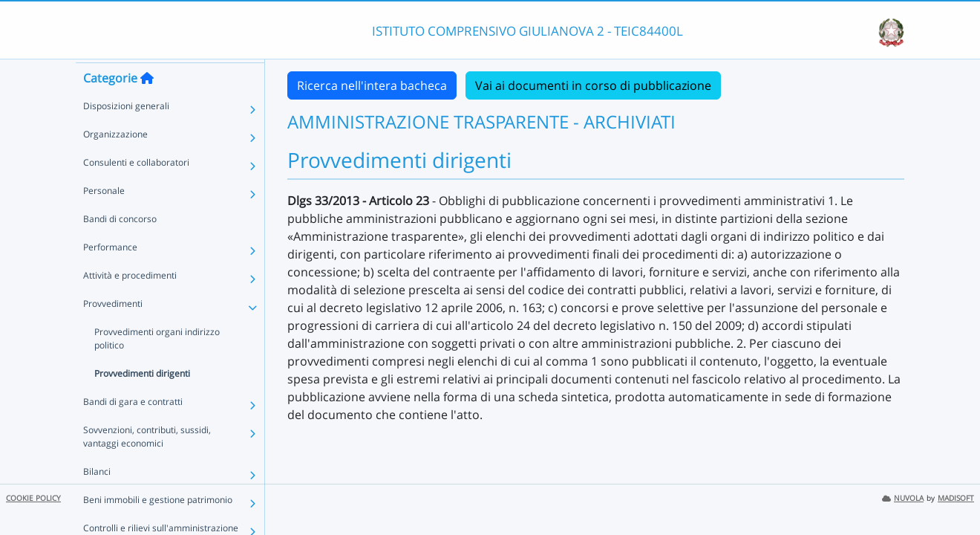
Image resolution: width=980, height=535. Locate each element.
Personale (104, 217)
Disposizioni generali (126, 133)
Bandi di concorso (120, 246)
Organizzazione (115, 161)
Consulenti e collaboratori (136, 189)
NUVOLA (903, 498)
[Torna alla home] (147, 105)
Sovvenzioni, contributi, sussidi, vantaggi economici (147, 463)
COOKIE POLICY (33, 498)
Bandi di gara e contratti (133, 428)
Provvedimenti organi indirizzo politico (157, 365)
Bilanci (97, 498)
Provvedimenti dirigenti (142, 400)
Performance (110, 274)
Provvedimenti (113, 330)
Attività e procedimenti (130, 302)
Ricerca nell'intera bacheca (372, 85)
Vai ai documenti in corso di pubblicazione (593, 85)
